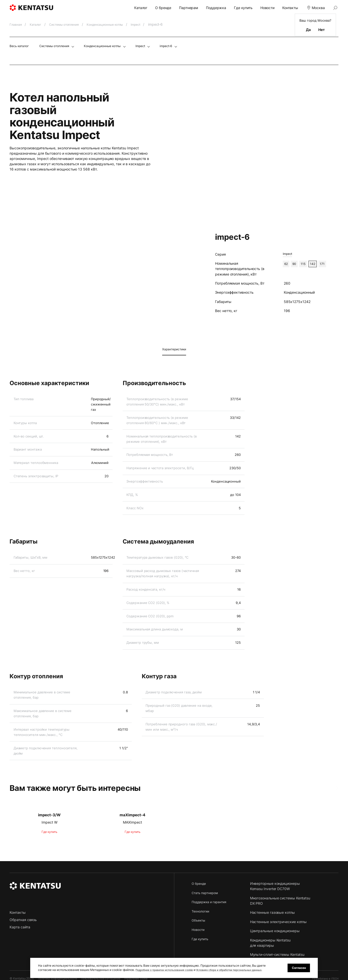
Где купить (243, 8)
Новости (267, 8)
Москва (315, 8)
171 (328, 265)
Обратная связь (23, 920)
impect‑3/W (49, 815)
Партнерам (189, 8)
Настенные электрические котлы (283, 921)
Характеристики (174, 349)
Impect (151, 24)
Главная (17, 24)
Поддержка (216, 8)
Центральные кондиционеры (279, 931)
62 (287, 265)
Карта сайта (20, 927)
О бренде (163, 8)
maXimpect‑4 (133, 815)
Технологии (201, 911)
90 (296, 265)
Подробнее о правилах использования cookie (169, 966)
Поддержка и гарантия (211, 902)
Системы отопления (70, 24)
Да (308, 30)
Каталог (141, 8)
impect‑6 (185, 46)
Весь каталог (21, 46)
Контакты (290, 8)
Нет (322, 30)
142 (317, 265)
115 (306, 265)
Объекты (199, 920)
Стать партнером (206, 892)
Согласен (297, 966)
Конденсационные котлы (117, 24)
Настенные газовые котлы (277, 912)
